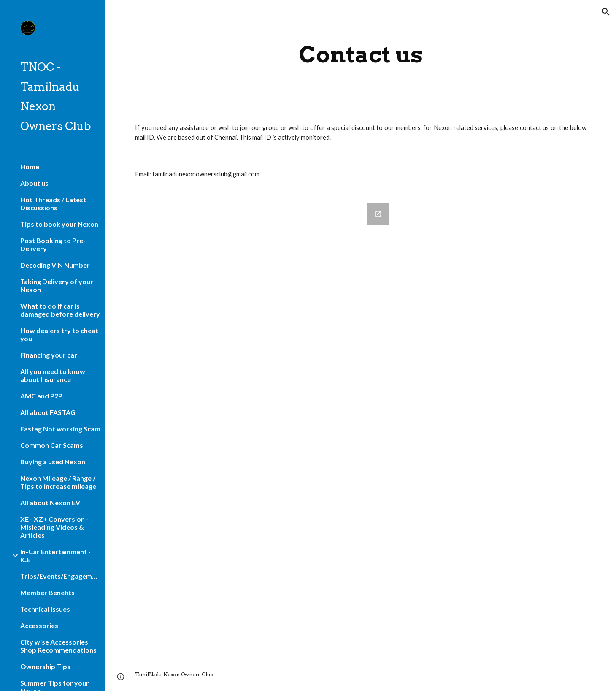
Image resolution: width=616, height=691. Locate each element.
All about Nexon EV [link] (50, 503)
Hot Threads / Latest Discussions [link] (53, 203)
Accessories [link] (39, 625)
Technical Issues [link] (45, 609)
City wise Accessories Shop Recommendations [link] (58, 646)
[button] (606, 12)
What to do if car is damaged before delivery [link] (60, 310)
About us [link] (34, 183)
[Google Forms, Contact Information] (263, 425)
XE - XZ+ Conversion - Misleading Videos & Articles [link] (54, 527)
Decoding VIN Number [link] (55, 265)
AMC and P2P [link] (41, 396)
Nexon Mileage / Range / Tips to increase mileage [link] (58, 482)
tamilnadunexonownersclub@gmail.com (206, 174)
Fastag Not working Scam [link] (60, 429)
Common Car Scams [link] (52, 445)
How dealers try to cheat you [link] (59, 334)
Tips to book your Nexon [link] (59, 224)
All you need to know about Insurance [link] (53, 375)
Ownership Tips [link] (45, 666)
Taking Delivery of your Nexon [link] (57, 285)
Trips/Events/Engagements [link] (60, 576)
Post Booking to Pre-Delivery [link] (53, 244)
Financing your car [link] (49, 355)
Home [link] (30, 167)
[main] (361, 55)
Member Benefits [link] (47, 592)
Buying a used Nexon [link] (53, 462)
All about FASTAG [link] (48, 412)
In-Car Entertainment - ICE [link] (55, 556)
